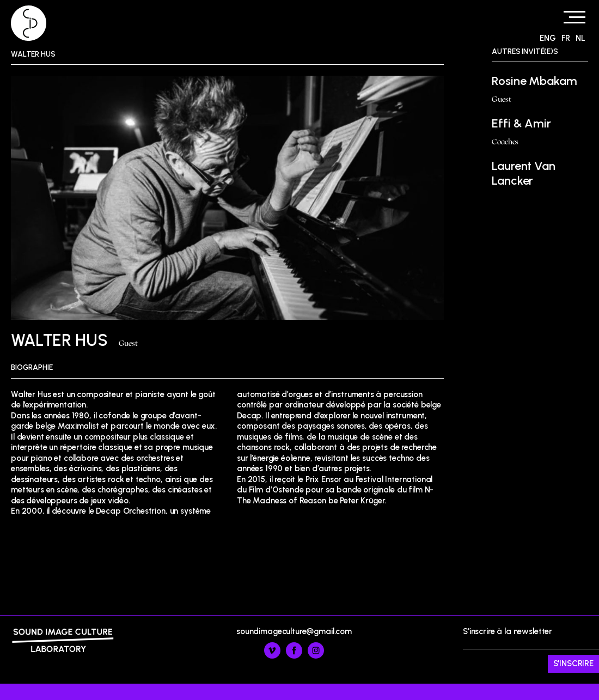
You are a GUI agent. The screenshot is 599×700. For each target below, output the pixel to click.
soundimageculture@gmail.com (294, 631)
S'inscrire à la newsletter (531, 650)
